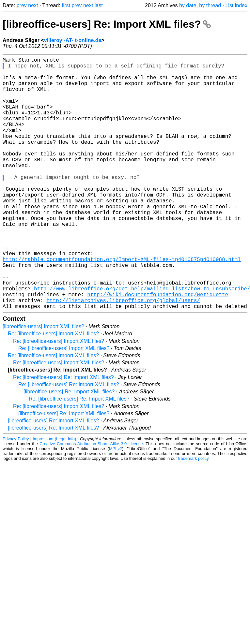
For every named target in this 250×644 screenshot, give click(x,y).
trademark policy (193, 514)
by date (188, 5)
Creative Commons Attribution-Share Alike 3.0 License (91, 500)
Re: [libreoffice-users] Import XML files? (53, 390)
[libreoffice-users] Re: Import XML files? (107, 24)
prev (22, 5)
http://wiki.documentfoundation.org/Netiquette (158, 348)
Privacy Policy (16, 495)
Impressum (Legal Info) (54, 495)
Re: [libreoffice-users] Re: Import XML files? (63, 433)
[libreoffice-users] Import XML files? (43, 382)
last (99, 5)
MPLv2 (116, 505)
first (66, 5)
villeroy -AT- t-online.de (73, 40)
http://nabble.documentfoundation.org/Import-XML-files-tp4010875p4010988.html (122, 305)
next (33, 5)
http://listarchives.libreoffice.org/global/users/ (123, 355)
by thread (210, 5)
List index (236, 5)
